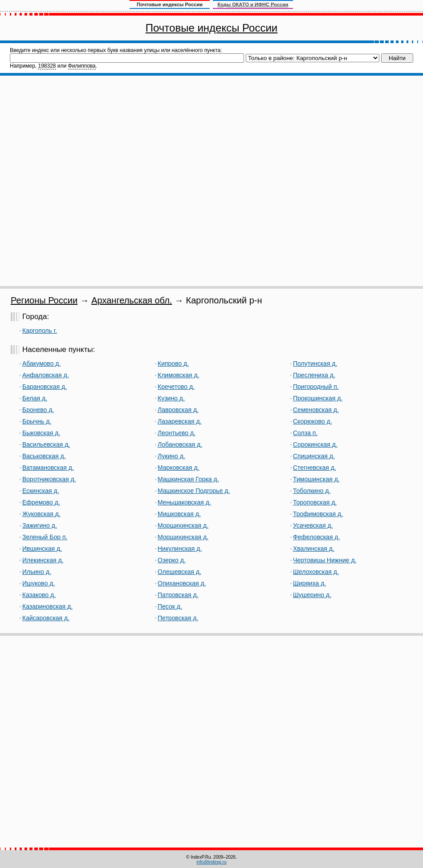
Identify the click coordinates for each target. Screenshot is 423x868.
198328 (47, 66)
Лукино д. (171, 456)
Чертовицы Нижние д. (325, 560)
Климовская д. (179, 375)
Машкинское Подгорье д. (194, 491)
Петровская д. (178, 618)
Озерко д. (172, 560)
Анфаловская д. (46, 375)
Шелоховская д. (316, 572)
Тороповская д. (315, 502)
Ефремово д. (41, 502)
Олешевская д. (179, 572)
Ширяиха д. (309, 583)
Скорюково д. (313, 421)
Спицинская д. (314, 456)
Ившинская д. (42, 549)
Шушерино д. (312, 595)
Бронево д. (38, 410)
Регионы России (44, 300)
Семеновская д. (316, 410)
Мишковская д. (179, 514)
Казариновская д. (47, 606)
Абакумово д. (41, 363)
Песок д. (170, 606)
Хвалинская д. (314, 549)
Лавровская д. (178, 410)
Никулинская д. (180, 549)
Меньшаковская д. (184, 502)
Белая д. (35, 398)
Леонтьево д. (177, 433)
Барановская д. (45, 387)
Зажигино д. (40, 525)
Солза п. (305, 433)
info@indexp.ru (211, 862)
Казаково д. (39, 595)
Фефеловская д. (316, 537)
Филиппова (82, 66)
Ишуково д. (39, 583)
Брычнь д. (37, 421)
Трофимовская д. (318, 514)
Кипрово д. (173, 363)
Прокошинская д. (318, 398)
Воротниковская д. (49, 479)
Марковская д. (179, 468)
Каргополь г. (40, 331)
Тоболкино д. (312, 491)
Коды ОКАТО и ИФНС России (253, 4)
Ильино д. (37, 572)
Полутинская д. (315, 363)
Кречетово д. (176, 387)
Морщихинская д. (183, 525)
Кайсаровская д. (46, 618)
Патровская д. (178, 595)
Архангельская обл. (132, 300)
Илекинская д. (43, 560)
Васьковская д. (44, 456)
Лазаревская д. (180, 421)
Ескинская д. (41, 491)
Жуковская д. (41, 514)
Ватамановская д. (48, 468)
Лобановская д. (180, 444)
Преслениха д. (314, 375)
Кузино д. (171, 398)
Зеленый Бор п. (45, 537)
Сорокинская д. (315, 444)
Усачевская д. (313, 525)
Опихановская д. (182, 583)
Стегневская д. (315, 468)
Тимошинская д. (316, 479)
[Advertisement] (104, 181)
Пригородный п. (316, 387)
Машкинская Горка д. (188, 479)
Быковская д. (41, 433)
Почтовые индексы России (211, 28)
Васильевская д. (46, 444)
